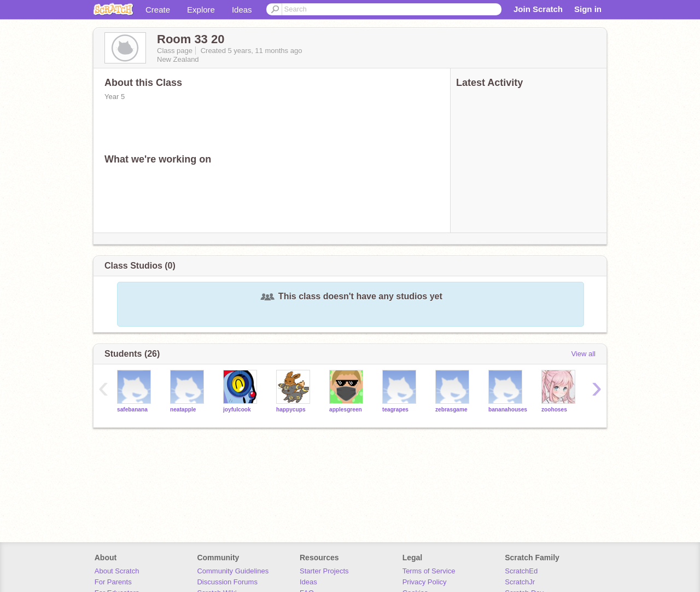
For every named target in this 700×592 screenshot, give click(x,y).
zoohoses (554, 410)
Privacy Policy (425, 582)
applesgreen (346, 410)
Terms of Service (429, 571)
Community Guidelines (233, 571)
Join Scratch (538, 9)
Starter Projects (324, 571)
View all (583, 354)
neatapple (183, 410)
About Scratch (117, 571)
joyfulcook (237, 410)
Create (158, 10)
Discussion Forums (227, 582)
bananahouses (508, 410)
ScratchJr (520, 582)
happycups (291, 410)
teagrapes (395, 410)
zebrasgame (451, 410)
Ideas (242, 10)
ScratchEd (521, 571)
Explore (201, 10)
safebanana (132, 410)
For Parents (113, 582)
